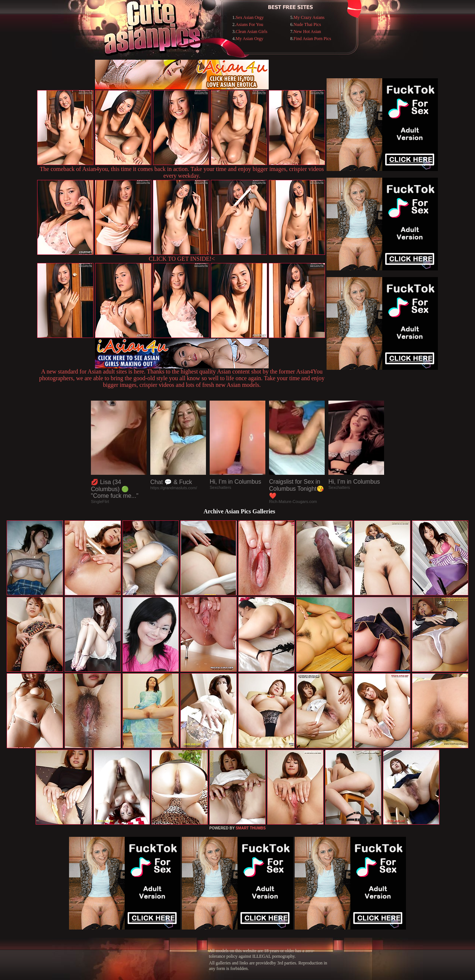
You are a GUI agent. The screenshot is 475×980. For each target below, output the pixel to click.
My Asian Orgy (249, 39)
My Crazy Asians (309, 17)
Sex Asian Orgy (250, 17)
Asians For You (249, 24)
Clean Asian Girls (251, 32)
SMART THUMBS (251, 828)
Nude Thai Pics (307, 24)
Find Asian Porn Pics (312, 39)
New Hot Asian (307, 32)
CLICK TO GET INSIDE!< (182, 259)
